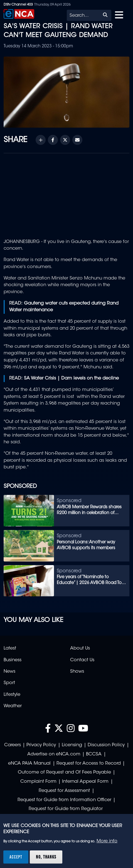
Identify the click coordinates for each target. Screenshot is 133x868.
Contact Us (82, 660)
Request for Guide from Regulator (66, 809)
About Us (80, 648)
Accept (16, 857)
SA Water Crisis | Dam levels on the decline (71, 378)
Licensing (72, 745)
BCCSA (94, 754)
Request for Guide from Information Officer (64, 800)
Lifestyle (12, 695)
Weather (13, 706)
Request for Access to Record (89, 764)
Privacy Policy (41, 745)
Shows (77, 672)
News (9, 672)
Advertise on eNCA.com (54, 754)
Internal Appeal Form (85, 782)
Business (13, 660)
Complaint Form (38, 782)
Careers (13, 745)
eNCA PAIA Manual (29, 764)
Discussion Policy (106, 745)
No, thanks (46, 857)
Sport (9, 683)
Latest (10, 648)
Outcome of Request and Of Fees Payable (64, 772)
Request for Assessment (64, 791)
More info (107, 841)
